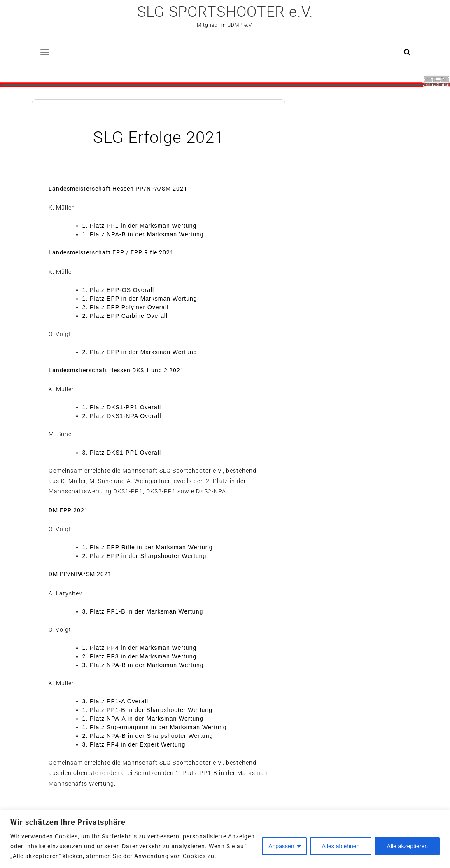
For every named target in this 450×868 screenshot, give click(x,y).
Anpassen (281, 846)
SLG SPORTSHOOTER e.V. (225, 12)
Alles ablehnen (341, 846)
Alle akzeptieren (407, 846)
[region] (225, 839)
